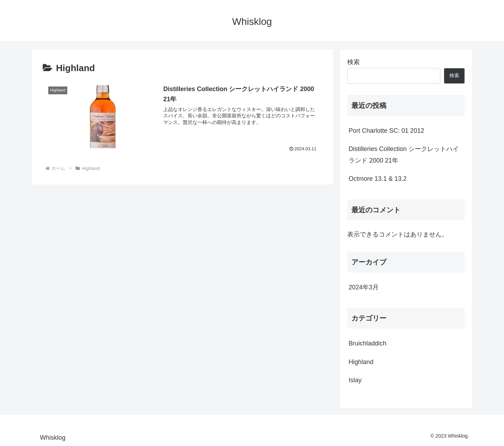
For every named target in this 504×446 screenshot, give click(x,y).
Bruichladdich (367, 343)
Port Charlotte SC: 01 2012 (386, 131)
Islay (355, 380)
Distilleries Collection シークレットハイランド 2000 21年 (404, 155)
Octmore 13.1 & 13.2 (378, 179)
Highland (361, 362)
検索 (353, 62)
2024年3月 (364, 287)
